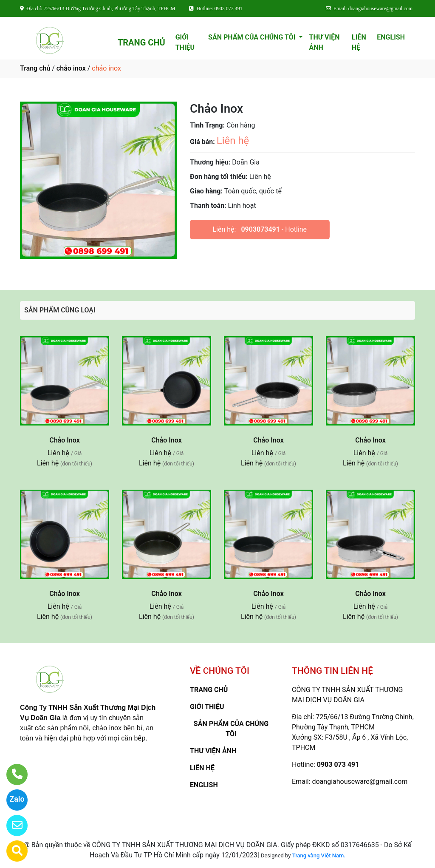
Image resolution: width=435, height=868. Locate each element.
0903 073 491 (338, 764)
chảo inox (71, 68)
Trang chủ (35, 68)
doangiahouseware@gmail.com (360, 781)
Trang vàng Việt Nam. (319, 855)
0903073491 (260, 229)
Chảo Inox (65, 440)
